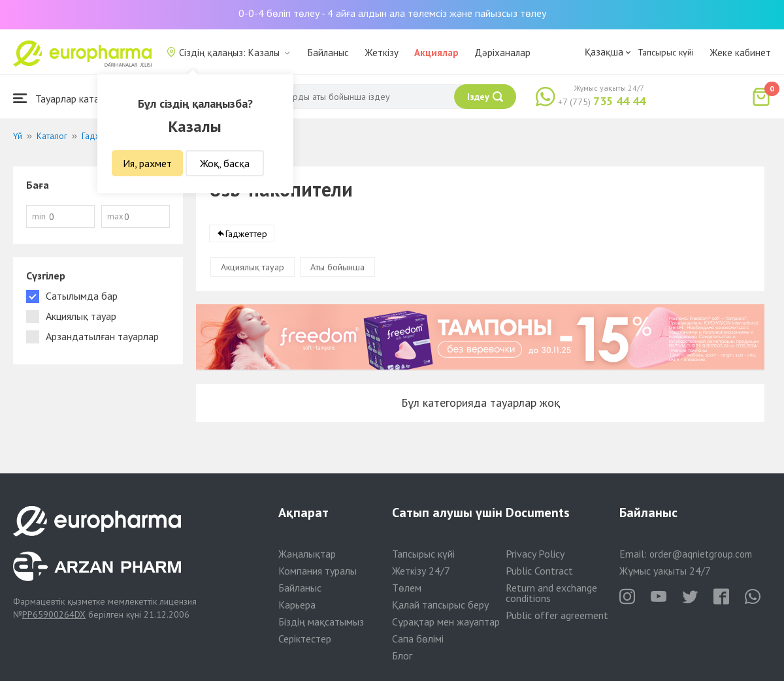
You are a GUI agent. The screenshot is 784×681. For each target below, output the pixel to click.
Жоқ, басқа (225, 163)
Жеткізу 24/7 (421, 571)
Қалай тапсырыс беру (440, 605)
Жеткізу (382, 53)
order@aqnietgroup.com (701, 554)
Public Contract (539, 571)
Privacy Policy (535, 554)
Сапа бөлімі (418, 639)
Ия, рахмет (147, 163)
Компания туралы (318, 571)
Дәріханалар (502, 53)
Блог (402, 656)
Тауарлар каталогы (67, 98)
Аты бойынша (337, 268)
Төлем (407, 588)
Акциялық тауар (253, 268)
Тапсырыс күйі (666, 52)
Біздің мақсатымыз (321, 622)
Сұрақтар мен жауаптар (446, 622)
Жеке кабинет (740, 53)
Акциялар (436, 53)
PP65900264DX (54, 614)
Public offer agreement (557, 615)
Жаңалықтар (307, 554)
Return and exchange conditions (551, 593)
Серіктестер (305, 639)
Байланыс (328, 53)
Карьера (297, 605)
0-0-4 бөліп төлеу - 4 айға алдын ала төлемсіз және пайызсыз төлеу (392, 13)
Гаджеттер (246, 234)
